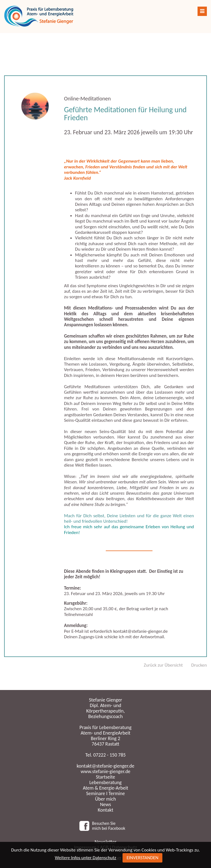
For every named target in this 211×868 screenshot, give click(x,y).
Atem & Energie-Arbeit (105, 788)
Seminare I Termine (106, 793)
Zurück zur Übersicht (163, 665)
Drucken (199, 665)
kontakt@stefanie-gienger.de (105, 766)
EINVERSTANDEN (143, 858)
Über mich (105, 799)
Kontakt (105, 810)
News (105, 804)
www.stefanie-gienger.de (105, 771)
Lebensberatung (105, 782)
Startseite (105, 777)
